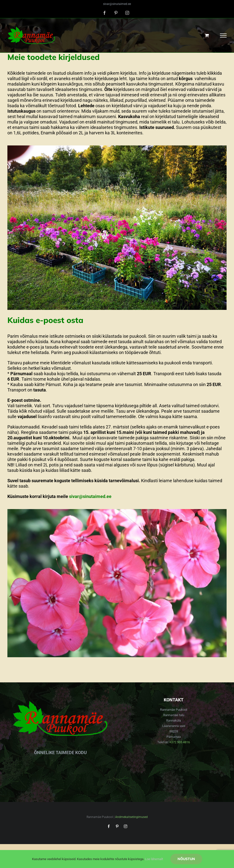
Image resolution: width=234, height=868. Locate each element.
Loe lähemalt (154, 859)
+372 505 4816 (180, 742)
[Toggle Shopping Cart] (207, 35)
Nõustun (186, 859)
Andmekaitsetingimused (131, 817)
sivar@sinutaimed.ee (117, 4)
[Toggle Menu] (223, 35)
